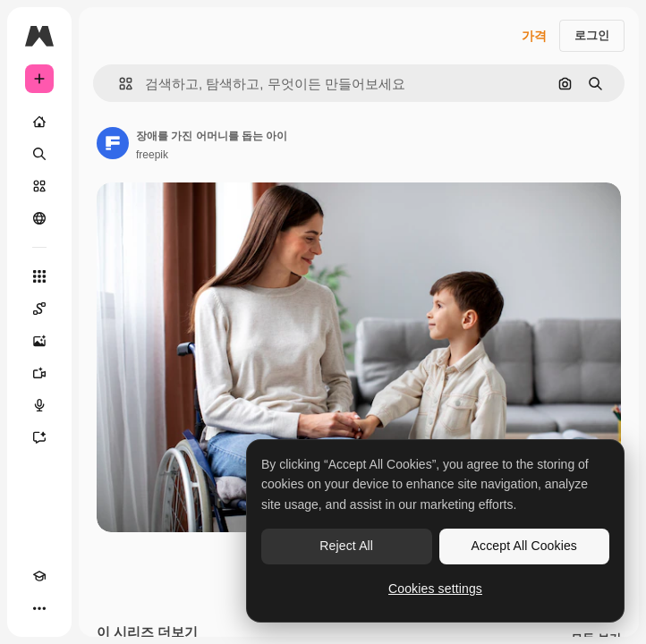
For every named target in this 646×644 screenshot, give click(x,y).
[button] (119, 84)
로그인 (592, 35)
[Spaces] (39, 309)
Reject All (346, 546)
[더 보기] (39, 608)
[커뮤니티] (39, 218)
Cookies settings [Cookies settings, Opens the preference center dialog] (435, 589)
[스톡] (39, 186)
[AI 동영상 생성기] (39, 373)
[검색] (39, 154)
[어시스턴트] (39, 437)
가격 (534, 36)
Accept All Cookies (524, 546)
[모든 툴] (39, 276)
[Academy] (39, 576)
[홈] (39, 122)
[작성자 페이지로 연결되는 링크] (113, 143)
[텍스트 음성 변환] (39, 405)
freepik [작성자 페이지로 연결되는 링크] (152, 155)
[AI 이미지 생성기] (39, 341)
